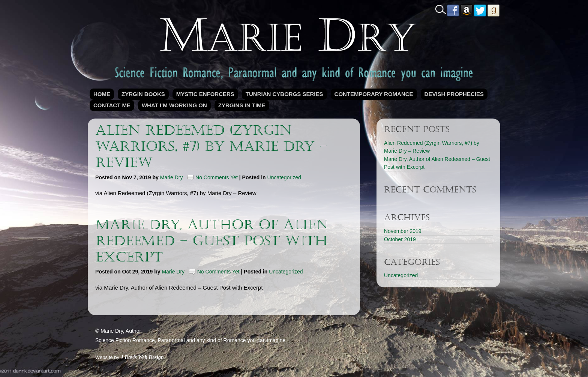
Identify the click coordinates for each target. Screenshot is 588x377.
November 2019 (403, 231)
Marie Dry (172, 177)
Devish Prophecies (454, 94)
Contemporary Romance (374, 94)
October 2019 (400, 239)
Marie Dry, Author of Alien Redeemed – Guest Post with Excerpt (212, 241)
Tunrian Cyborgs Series (284, 94)
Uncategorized (284, 177)
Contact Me (112, 105)
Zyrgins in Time (242, 105)
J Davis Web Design (142, 357)
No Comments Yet (217, 177)
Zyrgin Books (143, 94)
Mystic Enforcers (205, 94)
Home (102, 94)
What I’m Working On (174, 105)
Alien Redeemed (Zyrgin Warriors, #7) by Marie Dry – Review (211, 146)
